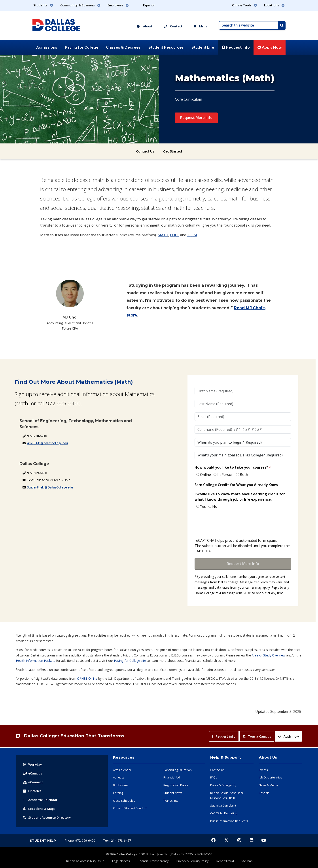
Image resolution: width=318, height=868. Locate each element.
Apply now (289, 736)
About (144, 26)
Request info (224, 736)
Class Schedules (124, 801)
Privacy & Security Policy (192, 861)
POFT (175, 235)
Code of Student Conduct (130, 808)
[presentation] (228, 524)
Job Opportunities (271, 777)
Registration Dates (176, 785)
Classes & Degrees (123, 47)
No (215, 506)
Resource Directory (47, 817)
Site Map (243, 861)
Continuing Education (178, 770)
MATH (163, 235)
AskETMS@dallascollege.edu (47, 443)
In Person (225, 475)
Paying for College (82, 47)
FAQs (214, 777)
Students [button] (43, 5)
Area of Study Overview (269, 655)
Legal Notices (123, 861)
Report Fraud (223, 861)
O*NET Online (87, 678)
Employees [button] (118, 5)
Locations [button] (274, 5)
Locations (39, 809)
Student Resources (166, 47)
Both (244, 475)
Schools (264, 793)
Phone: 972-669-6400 (80, 840)
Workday (32, 764)
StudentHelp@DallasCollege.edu (50, 487)
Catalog (118, 793)
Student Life (203, 47)
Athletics (119, 777)
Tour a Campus (257, 736)
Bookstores (121, 785)
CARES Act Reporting (224, 813)
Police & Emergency (223, 785)
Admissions (47, 47)
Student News (173, 793)
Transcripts (171, 801)
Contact (173, 26)
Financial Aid (172, 777)
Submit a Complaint (223, 805)
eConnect (33, 782)
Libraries (32, 791)
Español (149, 5)
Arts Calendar (122, 770)
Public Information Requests (229, 821)
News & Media (268, 785)
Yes (203, 506)
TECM (192, 235)
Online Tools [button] (245, 5)
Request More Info (196, 118)
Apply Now (270, 47)
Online (205, 475)
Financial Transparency (154, 861)
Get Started (173, 151)
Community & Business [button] (80, 5)
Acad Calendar (40, 800)
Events (263, 770)
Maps (200, 26)
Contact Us (145, 151)
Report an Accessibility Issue (89, 861)
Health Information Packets (36, 661)
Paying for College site (130, 661)
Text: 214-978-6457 (117, 840)
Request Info (236, 47)
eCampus (33, 773)
